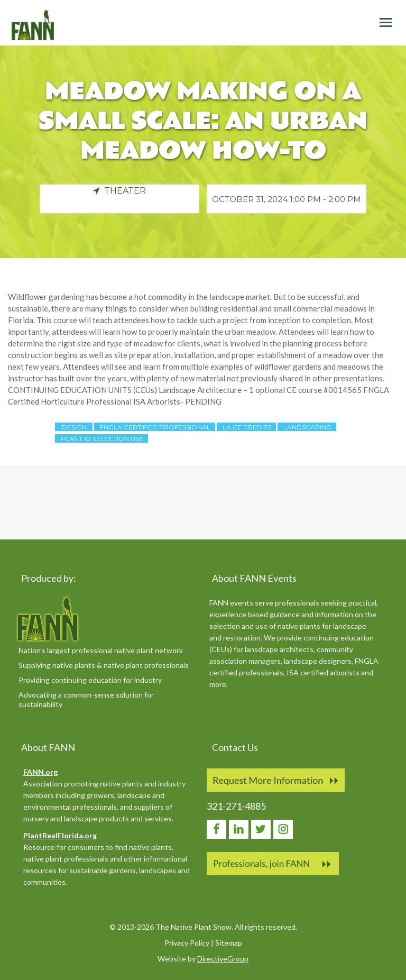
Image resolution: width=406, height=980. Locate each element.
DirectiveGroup (223, 959)
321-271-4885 (236, 806)
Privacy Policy (187, 943)
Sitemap (229, 943)
